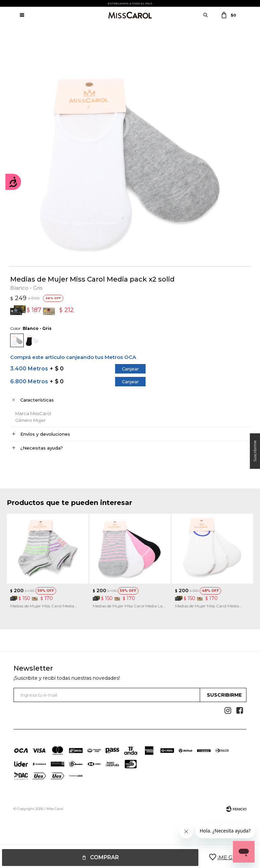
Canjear (130, 369)
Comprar (104, 857)
